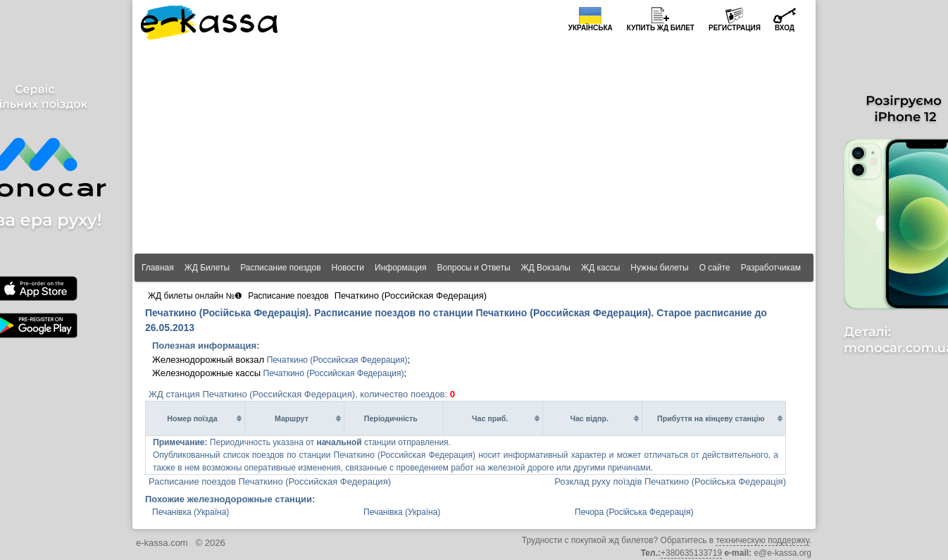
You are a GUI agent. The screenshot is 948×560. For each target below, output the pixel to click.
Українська (591, 28)
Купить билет (661, 28)
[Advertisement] (474, 148)
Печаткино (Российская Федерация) (337, 360)
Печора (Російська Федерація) (634, 512)
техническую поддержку (762, 540)
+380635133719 (691, 553)
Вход (785, 28)
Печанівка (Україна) (191, 512)
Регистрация (735, 28)
